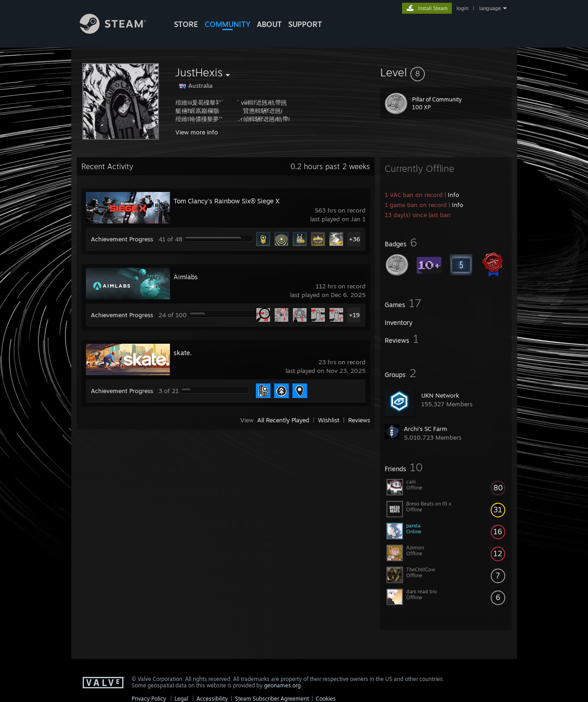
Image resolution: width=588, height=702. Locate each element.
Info (453, 195)
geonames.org (282, 685)
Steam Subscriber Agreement (272, 699)
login (462, 8)
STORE (186, 24)
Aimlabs (186, 277)
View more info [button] (197, 132)
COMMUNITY (228, 24)
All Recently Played (283, 420)
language (490, 8)
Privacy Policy (149, 699)
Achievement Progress (122, 239)
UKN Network (440, 395)
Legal (181, 699)
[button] (446, 72)
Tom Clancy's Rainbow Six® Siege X (227, 201)
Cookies (326, 699)
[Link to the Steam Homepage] (120, 31)
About (269, 24)
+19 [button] (354, 315)
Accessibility (212, 699)
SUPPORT (305, 24)
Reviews (359, 420)
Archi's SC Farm (426, 429)
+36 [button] (355, 239)
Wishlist (329, 420)
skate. (183, 353)
